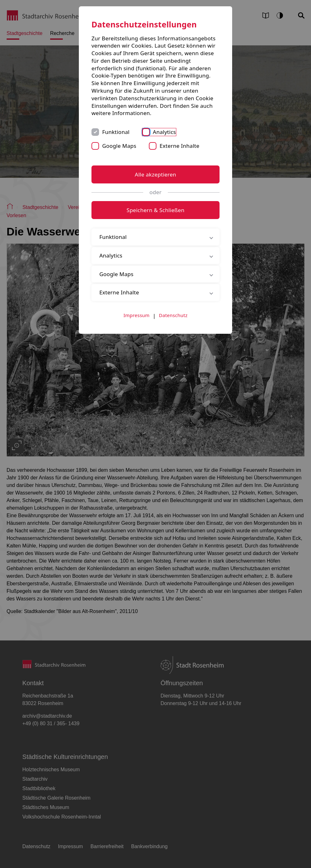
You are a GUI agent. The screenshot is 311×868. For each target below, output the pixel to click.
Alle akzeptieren (155, 174)
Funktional (116, 132)
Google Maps (119, 146)
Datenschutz (173, 315)
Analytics (164, 132)
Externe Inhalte (179, 146)
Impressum (137, 315)
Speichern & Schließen (155, 210)
